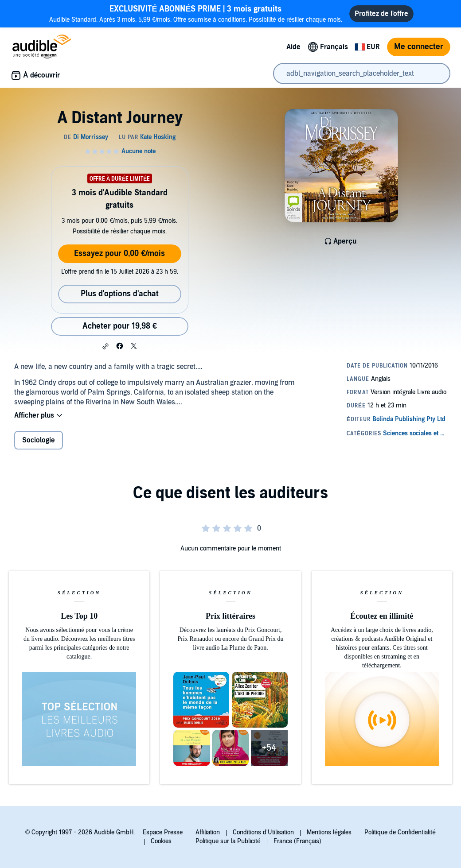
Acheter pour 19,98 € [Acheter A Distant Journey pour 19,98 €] (120, 326)
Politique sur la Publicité (228, 841)
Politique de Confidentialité (400, 832)
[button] (105, 346)
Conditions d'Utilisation (263, 832)
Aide (293, 47)
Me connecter (419, 47)
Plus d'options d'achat (120, 294)
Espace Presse (163, 832)
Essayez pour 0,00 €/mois (119, 254)
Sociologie (39, 440)
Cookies (161, 841)
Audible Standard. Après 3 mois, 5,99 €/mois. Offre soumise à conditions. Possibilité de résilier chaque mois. (196, 14)
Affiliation (208, 832)
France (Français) (297, 841)
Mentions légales (329, 832)
